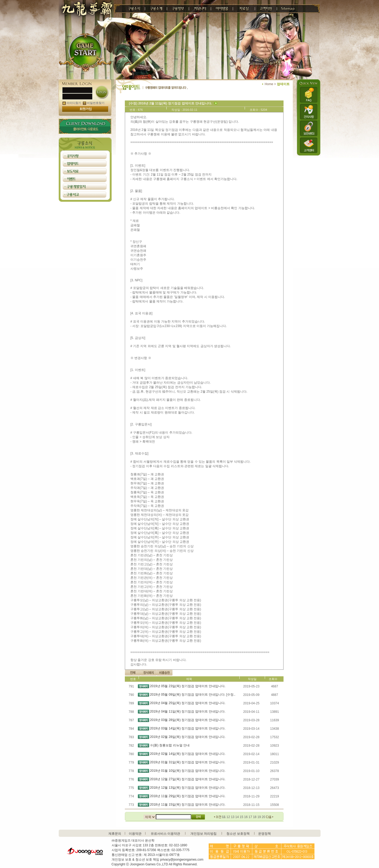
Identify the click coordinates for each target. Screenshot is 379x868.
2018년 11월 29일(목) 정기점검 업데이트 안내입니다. (188, 796)
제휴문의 (115, 834)
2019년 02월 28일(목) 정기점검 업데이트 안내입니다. (188, 737)
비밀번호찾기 (94, 103)
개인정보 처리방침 (204, 834)
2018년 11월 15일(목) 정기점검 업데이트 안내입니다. (188, 805)
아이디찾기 (72, 103)
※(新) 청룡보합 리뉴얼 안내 (170, 745)
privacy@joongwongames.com (182, 860)
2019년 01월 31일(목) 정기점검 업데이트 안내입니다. (188, 762)
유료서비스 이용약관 (165, 834)
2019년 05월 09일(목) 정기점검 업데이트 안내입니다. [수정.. (193, 695)
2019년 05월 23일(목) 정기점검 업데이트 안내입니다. (188, 686)
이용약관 (135, 834)
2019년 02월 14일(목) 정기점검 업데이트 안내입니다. (188, 754)
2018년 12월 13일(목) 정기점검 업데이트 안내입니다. (188, 788)
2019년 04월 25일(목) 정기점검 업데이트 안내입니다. (188, 703)
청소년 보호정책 (238, 834)
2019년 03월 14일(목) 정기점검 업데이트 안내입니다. (188, 728)
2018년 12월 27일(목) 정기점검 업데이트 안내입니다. (188, 779)
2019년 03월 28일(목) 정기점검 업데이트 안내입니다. (188, 720)
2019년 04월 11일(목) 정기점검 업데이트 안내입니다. (188, 711)
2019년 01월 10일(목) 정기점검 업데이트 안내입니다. (188, 771)
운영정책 (264, 834)
